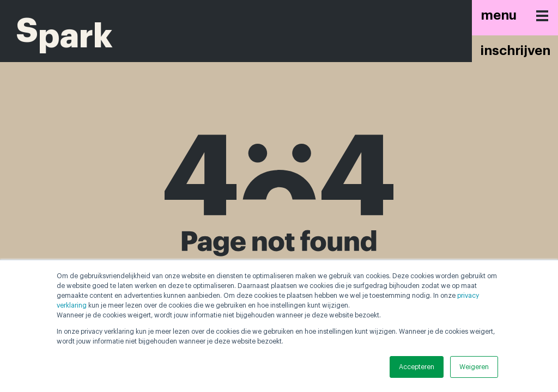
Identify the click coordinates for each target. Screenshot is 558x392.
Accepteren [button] (417, 367)
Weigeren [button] (474, 367)
